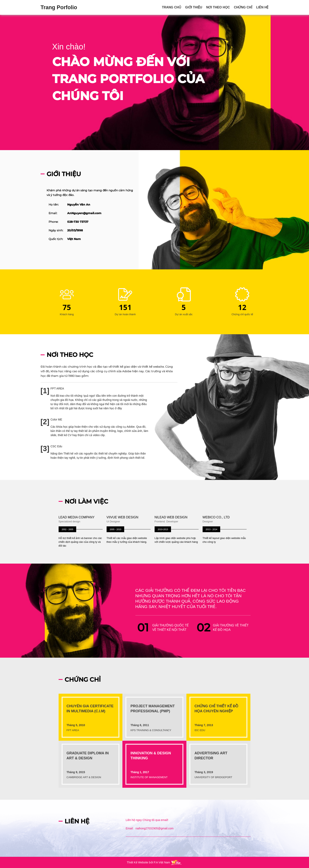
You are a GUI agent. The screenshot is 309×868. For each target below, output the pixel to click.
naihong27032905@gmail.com (154, 828)
